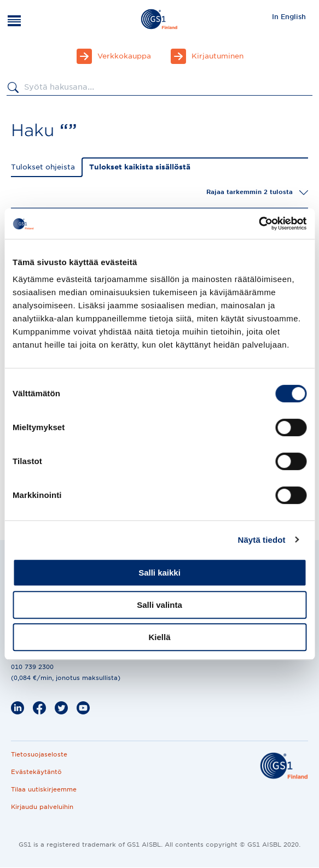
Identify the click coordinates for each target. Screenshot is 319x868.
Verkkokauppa (124, 56)
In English (289, 17)
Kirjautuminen (217, 56)
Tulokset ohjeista (43, 167)
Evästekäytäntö (36, 772)
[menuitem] (289, 16)
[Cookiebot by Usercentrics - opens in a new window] (259, 224)
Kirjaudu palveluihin (42, 807)
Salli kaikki (159, 573)
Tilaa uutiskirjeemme (44, 789)
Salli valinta (159, 605)
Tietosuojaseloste (39, 754)
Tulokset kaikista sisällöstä (140, 167)
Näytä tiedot (262, 540)
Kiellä (159, 637)
